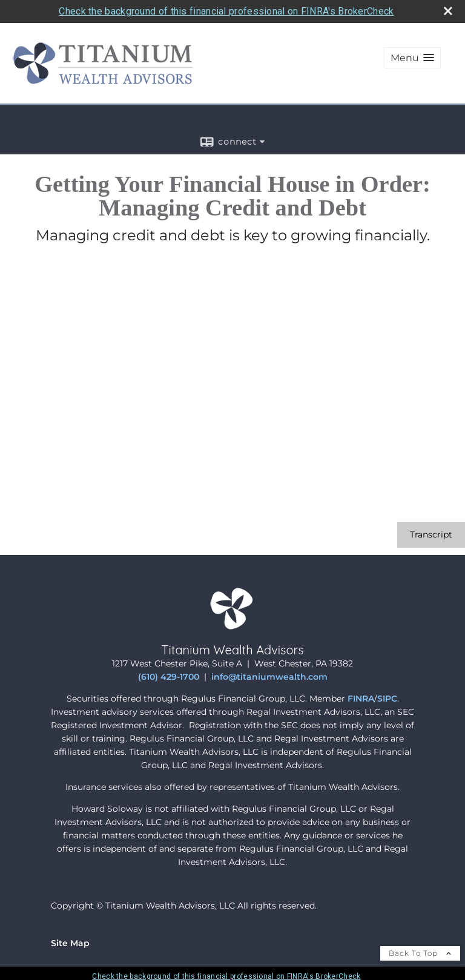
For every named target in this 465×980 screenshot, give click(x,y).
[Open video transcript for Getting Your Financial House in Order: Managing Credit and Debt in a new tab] (431, 535)
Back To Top (420, 953)
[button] (412, 58)
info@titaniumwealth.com (269, 677)
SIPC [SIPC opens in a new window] (387, 699)
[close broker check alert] (448, 11)
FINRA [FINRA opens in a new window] (361, 699)
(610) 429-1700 (169, 677)
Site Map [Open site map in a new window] (70, 943)
